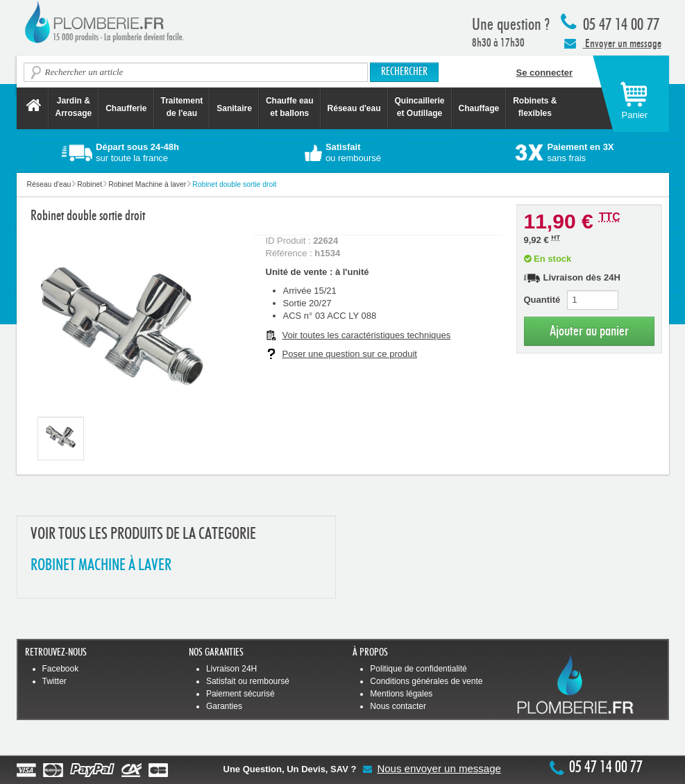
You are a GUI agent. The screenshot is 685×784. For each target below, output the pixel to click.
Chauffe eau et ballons (290, 107)
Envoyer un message (613, 43)
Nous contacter (398, 706)
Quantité (542, 300)
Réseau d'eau (354, 108)
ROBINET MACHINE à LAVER (101, 566)
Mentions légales (401, 694)
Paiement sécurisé (240, 694)
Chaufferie (126, 108)
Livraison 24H (231, 669)
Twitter (54, 681)
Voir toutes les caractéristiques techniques (367, 335)
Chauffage (479, 108)
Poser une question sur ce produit (350, 354)
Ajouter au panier (589, 331)
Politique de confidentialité (418, 669)
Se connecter (545, 73)
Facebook (61, 669)
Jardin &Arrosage (74, 107)
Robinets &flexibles (535, 107)
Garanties (224, 706)
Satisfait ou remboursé (248, 681)
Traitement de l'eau (182, 107)
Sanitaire (234, 108)
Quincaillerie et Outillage (420, 107)
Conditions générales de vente (426, 681)
